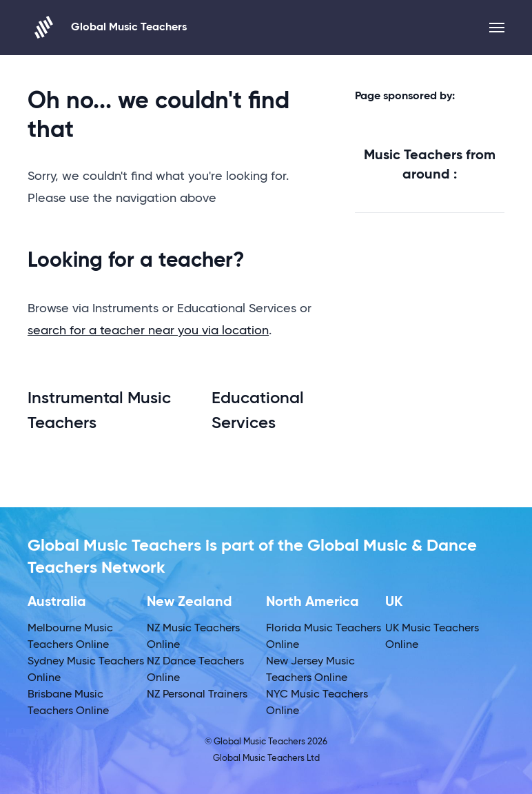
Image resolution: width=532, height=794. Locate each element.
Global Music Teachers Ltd (266, 759)
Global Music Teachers (107, 27)
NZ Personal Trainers (197, 695)
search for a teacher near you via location (148, 331)
